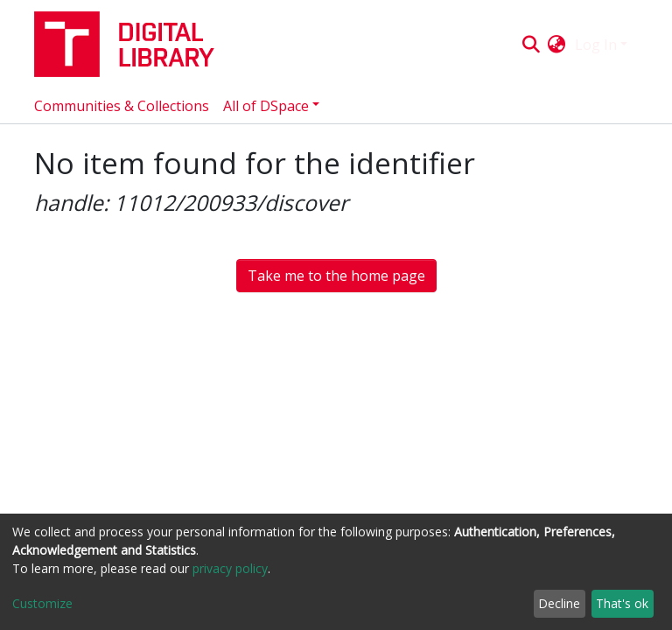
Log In (596, 45)
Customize (42, 603)
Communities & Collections (122, 106)
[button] (557, 45)
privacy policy (230, 568)
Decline (559, 603)
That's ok (622, 603)
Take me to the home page (336, 276)
